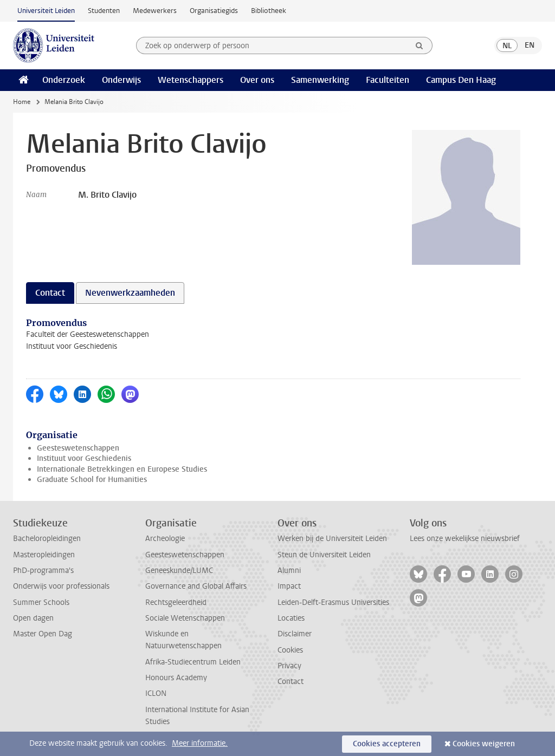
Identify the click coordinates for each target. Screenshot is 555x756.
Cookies (290, 650)
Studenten (104, 11)
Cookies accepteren (387, 744)
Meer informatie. (200, 743)
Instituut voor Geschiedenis (84, 458)
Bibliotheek (269, 11)
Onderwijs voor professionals (61, 586)
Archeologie (165, 539)
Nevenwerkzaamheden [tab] (130, 293)
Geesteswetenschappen (78, 448)
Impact (289, 586)
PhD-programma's (43, 571)
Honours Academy (176, 678)
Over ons (257, 80)
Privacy (289, 666)
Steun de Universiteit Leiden (324, 555)
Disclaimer (295, 634)
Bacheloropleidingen (47, 539)
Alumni (289, 571)
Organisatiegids (214, 11)
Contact (291, 682)
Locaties (291, 618)
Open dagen (33, 618)
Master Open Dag (43, 634)
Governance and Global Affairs (196, 586)
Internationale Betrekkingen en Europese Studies (122, 469)
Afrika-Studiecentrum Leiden (193, 662)
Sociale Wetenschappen (185, 618)
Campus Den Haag (461, 80)
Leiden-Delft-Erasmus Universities (333, 602)
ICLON (156, 693)
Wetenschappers (191, 80)
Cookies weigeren (484, 744)
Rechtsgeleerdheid (176, 602)
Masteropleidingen (44, 555)
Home (22, 102)
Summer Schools (41, 602)
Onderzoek (64, 80)
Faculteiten (388, 80)
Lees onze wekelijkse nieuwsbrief (465, 539)
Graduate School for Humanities (92, 480)
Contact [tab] (50, 293)
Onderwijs (121, 80)
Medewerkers (155, 11)
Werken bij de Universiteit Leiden (332, 539)
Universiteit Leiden (46, 11)
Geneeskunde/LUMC (179, 571)
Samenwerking (320, 80)
